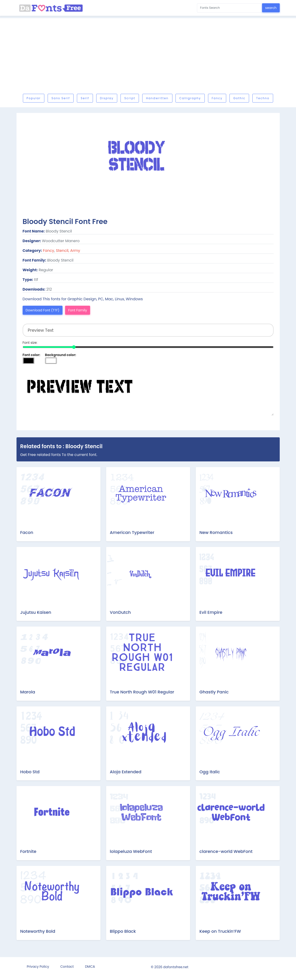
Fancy (217, 98)
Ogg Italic (210, 772)
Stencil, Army (68, 251)
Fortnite (28, 851)
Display (107, 98)
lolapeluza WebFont (131, 851)
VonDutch (120, 612)
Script (130, 98)
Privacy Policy (38, 967)
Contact (67, 967)
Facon (27, 532)
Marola (28, 692)
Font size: (30, 343)
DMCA (90, 967)
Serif (85, 98)
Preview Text (148, 392)
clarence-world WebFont (226, 851)
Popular (34, 98)
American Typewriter (132, 532)
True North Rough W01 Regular (142, 692)
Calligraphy (190, 98)
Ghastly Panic (214, 692)
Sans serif (61, 98)
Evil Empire (211, 612)
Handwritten (157, 98)
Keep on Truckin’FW (220, 931)
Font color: (31, 355)
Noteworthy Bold (38, 931)
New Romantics (216, 532)
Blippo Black (123, 931)
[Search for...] (230, 8)
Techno (263, 98)
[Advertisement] (148, 57)
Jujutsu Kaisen (36, 612)
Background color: (61, 355)
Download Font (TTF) (43, 310)
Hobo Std (30, 772)
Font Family (78, 310)
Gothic (239, 98)
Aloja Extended (126, 772)
